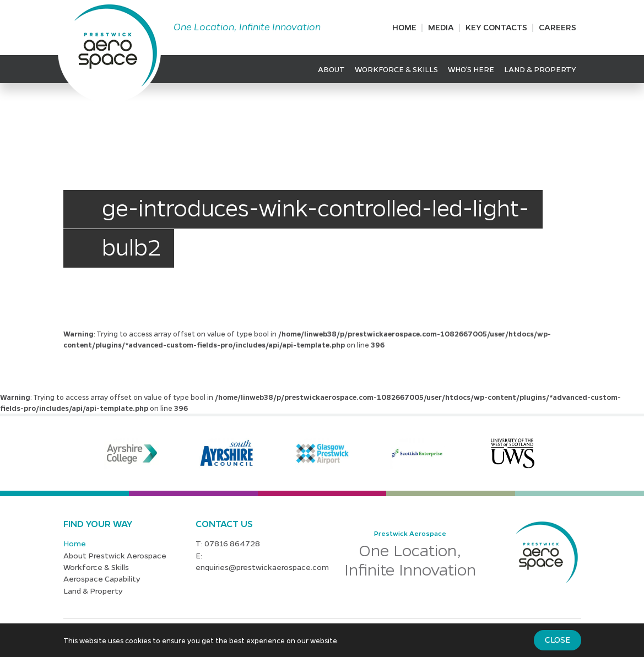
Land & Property (540, 69)
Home (404, 27)
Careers (558, 27)
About (331, 69)
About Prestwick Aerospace (115, 555)
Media (441, 27)
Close (558, 639)
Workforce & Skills (396, 69)
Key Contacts (496, 27)
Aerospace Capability (102, 578)
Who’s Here (471, 69)
